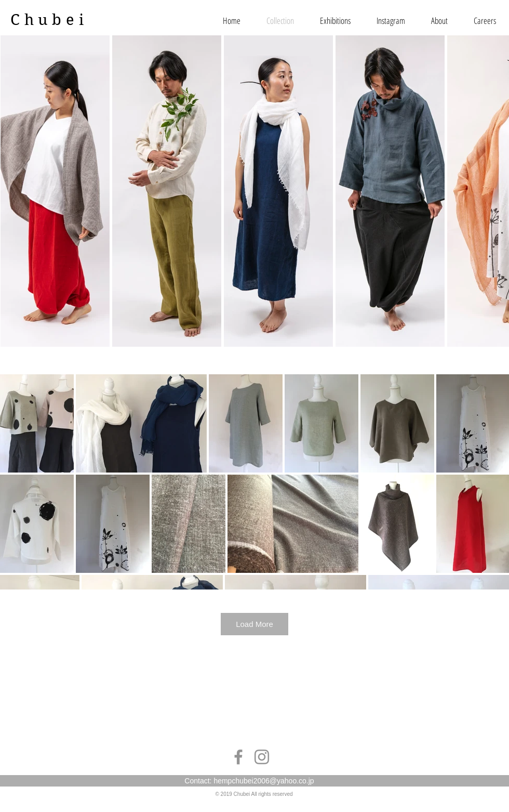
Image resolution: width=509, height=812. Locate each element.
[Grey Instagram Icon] (262, 757)
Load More (254, 624)
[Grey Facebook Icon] (238, 757)
